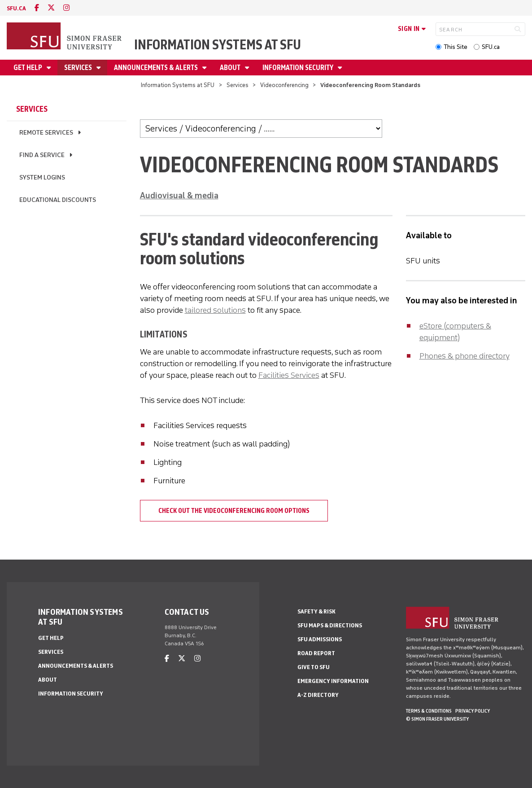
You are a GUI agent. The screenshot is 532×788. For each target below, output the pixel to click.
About (231, 68)
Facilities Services (289, 375)
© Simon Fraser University (437, 719)
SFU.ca (491, 47)
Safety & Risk (316, 611)
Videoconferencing (284, 85)
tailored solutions (215, 310)
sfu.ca (16, 8)
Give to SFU (314, 667)
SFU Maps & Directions (330, 625)
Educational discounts (58, 200)
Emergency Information (333, 681)
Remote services (46, 133)
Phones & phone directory (464, 356)
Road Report (316, 653)
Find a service (42, 155)
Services (79, 68)
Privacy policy (473, 711)
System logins (42, 177)
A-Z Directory (318, 695)
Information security (299, 68)
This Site (456, 47)
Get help (28, 68)
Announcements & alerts (157, 68)
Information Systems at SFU (218, 45)
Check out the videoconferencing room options (234, 511)
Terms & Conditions (429, 711)
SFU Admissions (320, 639)
